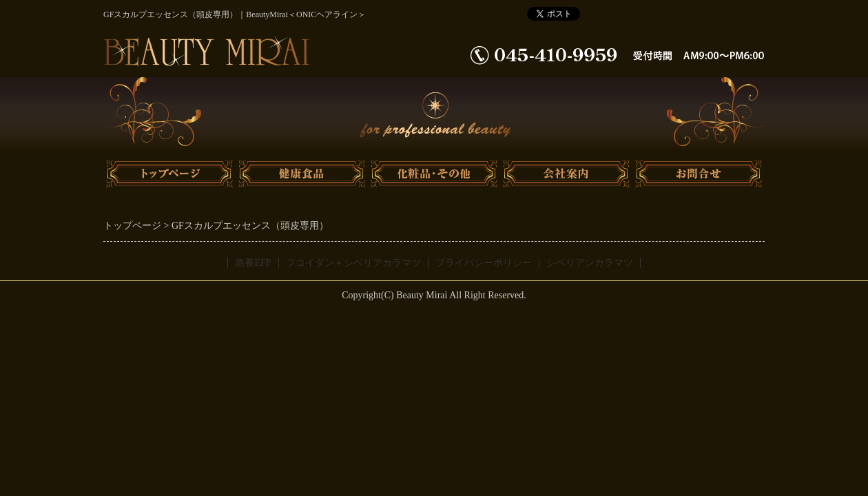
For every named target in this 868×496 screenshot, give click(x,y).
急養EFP (253, 263)
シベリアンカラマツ (590, 263)
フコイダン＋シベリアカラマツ (353, 263)
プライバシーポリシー (484, 263)
